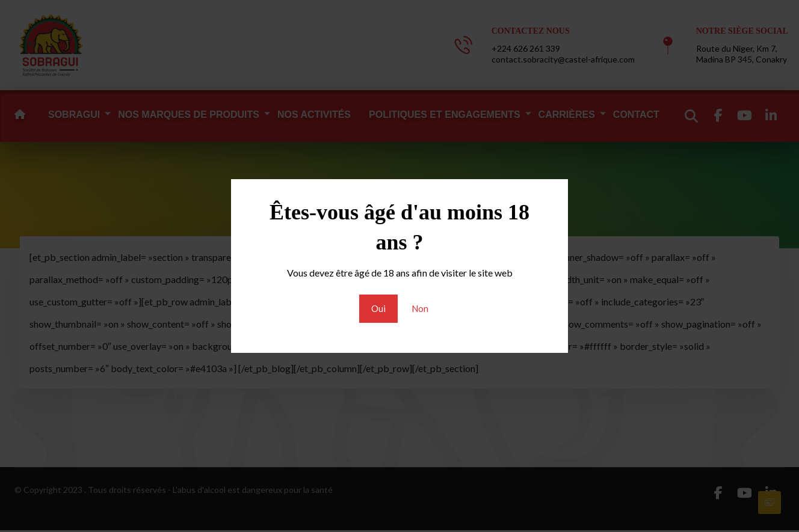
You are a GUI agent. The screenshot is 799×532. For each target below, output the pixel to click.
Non (420, 309)
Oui (378, 309)
